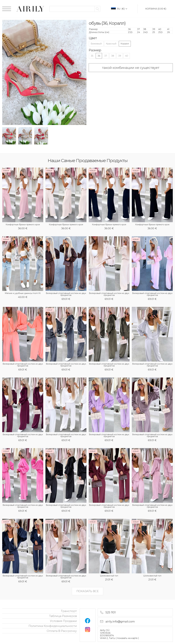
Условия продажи (63, 621)
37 (106, 56)
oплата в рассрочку (62, 631)
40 (127, 56)
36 (99, 56)
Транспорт (69, 611)
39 (120, 56)
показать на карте (128, 638)
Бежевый (96, 44)
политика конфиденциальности (53, 626)
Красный (111, 44)
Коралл (125, 44)
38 (113, 56)
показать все (87, 591)
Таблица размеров (63, 616)
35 (92, 56)
